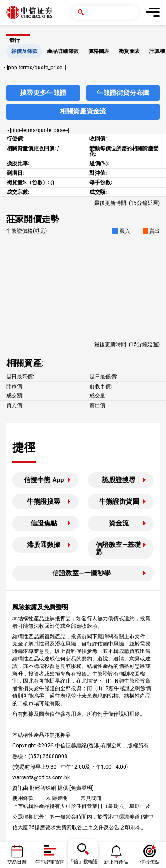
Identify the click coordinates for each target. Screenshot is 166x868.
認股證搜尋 (119, 480)
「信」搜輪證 (83, 862)
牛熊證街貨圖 (119, 502)
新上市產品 (116, 862)
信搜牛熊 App (44, 480)
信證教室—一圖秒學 (81, 573)
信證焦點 (44, 523)
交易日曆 (17, 862)
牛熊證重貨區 (50, 862)
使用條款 (23, 798)
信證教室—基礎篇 (118, 548)
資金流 (119, 523)
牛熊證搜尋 (44, 502)
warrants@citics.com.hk (41, 777)
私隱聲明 (57, 798)
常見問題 (91, 798)
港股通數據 (44, 545)
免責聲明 (81, 788)
